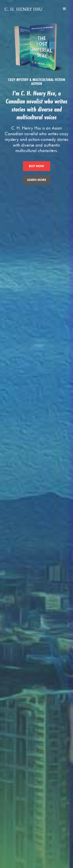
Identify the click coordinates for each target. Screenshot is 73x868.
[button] (64, 9)
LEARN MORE (37, 180)
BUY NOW (36, 166)
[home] (23, 9)
